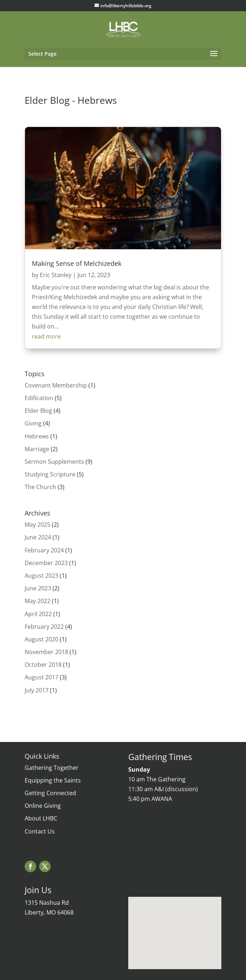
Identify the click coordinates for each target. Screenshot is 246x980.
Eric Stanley (56, 275)
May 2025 (37, 525)
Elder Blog (38, 411)
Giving (33, 423)
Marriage (37, 449)
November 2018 (46, 652)
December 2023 (46, 563)
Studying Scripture (50, 474)
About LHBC (41, 818)
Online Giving (43, 806)
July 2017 (37, 690)
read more (46, 336)
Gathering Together (52, 768)
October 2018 (43, 665)
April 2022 (38, 614)
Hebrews (37, 436)
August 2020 (41, 639)
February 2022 (44, 627)
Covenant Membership (56, 385)
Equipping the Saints (53, 780)
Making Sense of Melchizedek (77, 263)
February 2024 (44, 550)
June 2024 (38, 537)
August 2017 (41, 677)
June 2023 (38, 588)
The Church (40, 487)
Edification (39, 398)
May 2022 (37, 601)
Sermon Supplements (54, 462)
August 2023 (41, 576)
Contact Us (40, 831)
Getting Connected (50, 793)
